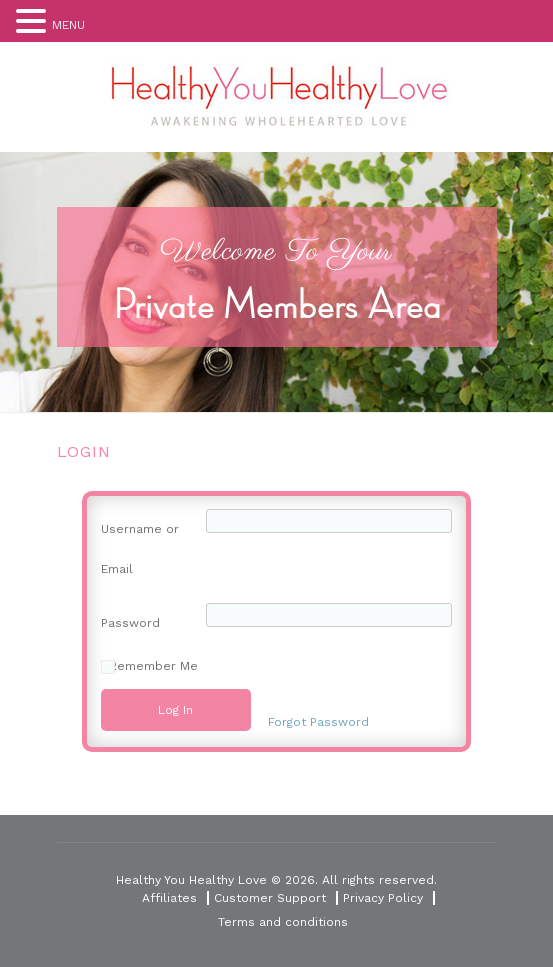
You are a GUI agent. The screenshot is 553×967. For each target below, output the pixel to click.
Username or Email (140, 549)
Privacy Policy (383, 898)
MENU (68, 25)
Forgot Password (318, 722)
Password (130, 623)
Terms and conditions (283, 922)
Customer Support (270, 898)
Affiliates (169, 898)
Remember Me (153, 666)
